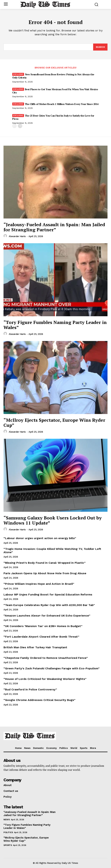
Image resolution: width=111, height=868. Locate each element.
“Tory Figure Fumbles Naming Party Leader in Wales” (55, 325)
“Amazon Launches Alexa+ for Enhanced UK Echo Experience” (47, 616)
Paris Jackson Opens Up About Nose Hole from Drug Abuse (45, 573)
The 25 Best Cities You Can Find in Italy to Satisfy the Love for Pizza (53, 117)
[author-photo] (6, 236)
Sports (8, 845)
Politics (8, 832)
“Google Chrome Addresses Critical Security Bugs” (39, 700)
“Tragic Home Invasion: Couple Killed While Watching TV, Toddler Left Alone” (52, 551)
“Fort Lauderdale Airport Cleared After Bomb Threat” (41, 637)
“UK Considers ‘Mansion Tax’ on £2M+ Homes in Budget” (43, 626)
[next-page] (20, 126)
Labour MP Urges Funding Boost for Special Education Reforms (48, 594)
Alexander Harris (17, 236)
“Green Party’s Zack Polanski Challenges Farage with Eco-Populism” (52, 668)
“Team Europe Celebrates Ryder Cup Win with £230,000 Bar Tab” (49, 605)
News (7, 820)
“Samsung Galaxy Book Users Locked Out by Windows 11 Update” (53, 520)
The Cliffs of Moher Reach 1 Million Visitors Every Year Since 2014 (62, 104)
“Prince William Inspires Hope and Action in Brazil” (39, 584)
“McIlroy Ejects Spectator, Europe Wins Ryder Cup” (54, 423)
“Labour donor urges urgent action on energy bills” (40, 538)
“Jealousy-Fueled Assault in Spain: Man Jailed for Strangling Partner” (54, 227)
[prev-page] (14, 126)
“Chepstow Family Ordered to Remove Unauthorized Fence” (46, 658)
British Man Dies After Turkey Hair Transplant (35, 647)
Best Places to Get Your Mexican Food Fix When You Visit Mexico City (55, 91)
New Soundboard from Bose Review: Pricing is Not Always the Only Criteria (53, 76)
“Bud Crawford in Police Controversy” (30, 689)
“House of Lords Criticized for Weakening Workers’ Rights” (45, 679)
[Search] (100, 47)
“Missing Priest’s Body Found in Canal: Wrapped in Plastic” (45, 563)
